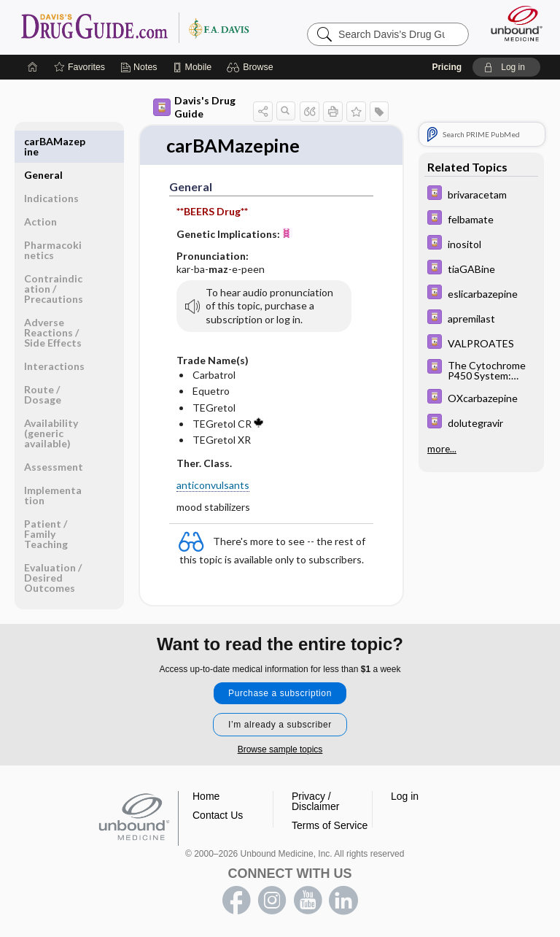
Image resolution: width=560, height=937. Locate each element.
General (43, 141)
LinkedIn (343, 899)
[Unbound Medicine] (512, 23)
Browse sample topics (280, 748)
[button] (252, 67)
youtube (308, 899)
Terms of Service (330, 824)
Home (206, 795)
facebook (236, 899)
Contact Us (218, 814)
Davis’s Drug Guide (135, 27)
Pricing (447, 67)
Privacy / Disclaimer (315, 800)
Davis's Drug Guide (194, 107)
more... (442, 449)
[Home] (33, 67)
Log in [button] (405, 795)
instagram (272, 899)
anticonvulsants (213, 486)
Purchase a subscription (280, 692)
